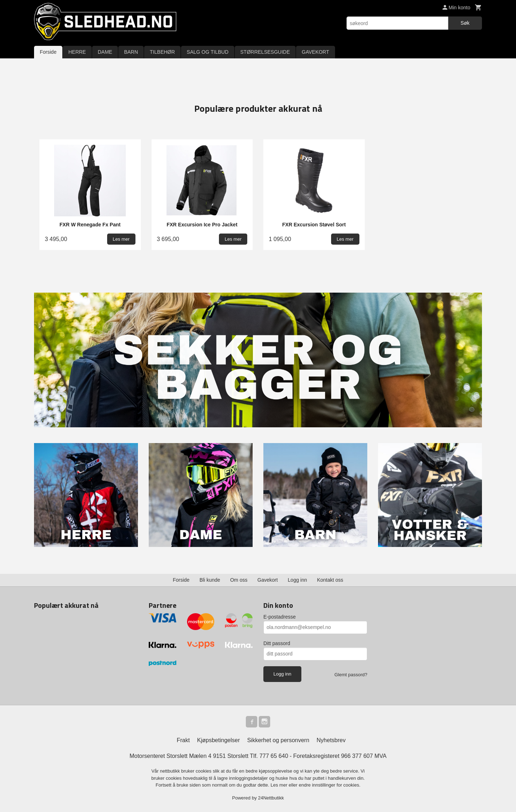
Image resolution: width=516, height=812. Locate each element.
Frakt (183, 740)
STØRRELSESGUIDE (265, 52)
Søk (465, 23)
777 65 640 (274, 756)
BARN (131, 52)
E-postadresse (279, 617)
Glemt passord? (351, 675)
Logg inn (297, 580)
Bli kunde (210, 580)
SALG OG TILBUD (207, 52)
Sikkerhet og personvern (278, 740)
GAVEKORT (316, 52)
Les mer (280, 785)
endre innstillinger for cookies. (330, 785)
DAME (105, 52)
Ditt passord (277, 643)
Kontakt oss (330, 580)
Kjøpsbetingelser (218, 740)
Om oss (239, 580)
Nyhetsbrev (331, 740)
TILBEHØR (162, 52)
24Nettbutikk (271, 798)
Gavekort (267, 580)
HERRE (77, 52)
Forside (48, 52)
